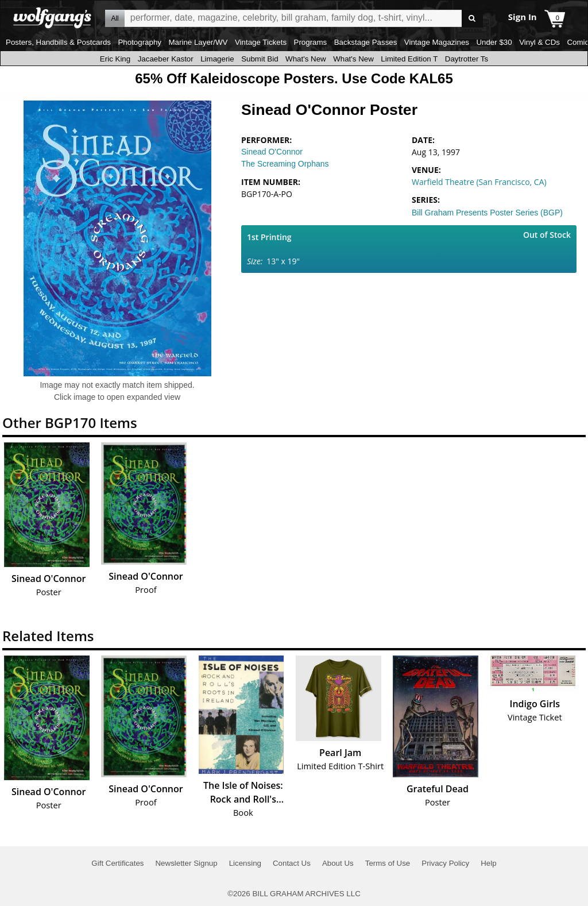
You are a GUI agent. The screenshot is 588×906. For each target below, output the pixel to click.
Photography (140, 42)
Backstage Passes (366, 42)
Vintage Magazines (437, 42)
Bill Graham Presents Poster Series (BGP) (487, 213)
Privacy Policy (445, 863)
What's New (306, 59)
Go (472, 19)
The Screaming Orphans (285, 164)
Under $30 (494, 42)
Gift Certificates (117, 863)
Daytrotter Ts (467, 59)
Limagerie (217, 59)
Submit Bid (260, 59)
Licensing (245, 863)
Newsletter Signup (186, 863)
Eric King (115, 59)
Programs (311, 42)
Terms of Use (388, 863)
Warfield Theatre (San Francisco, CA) (479, 182)
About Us (338, 863)
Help (488, 863)
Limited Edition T (409, 59)
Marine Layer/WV (198, 42)
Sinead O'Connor (272, 152)
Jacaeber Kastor (166, 59)
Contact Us (292, 863)
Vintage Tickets (261, 42)
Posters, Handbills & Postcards (58, 42)
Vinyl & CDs (539, 42)
